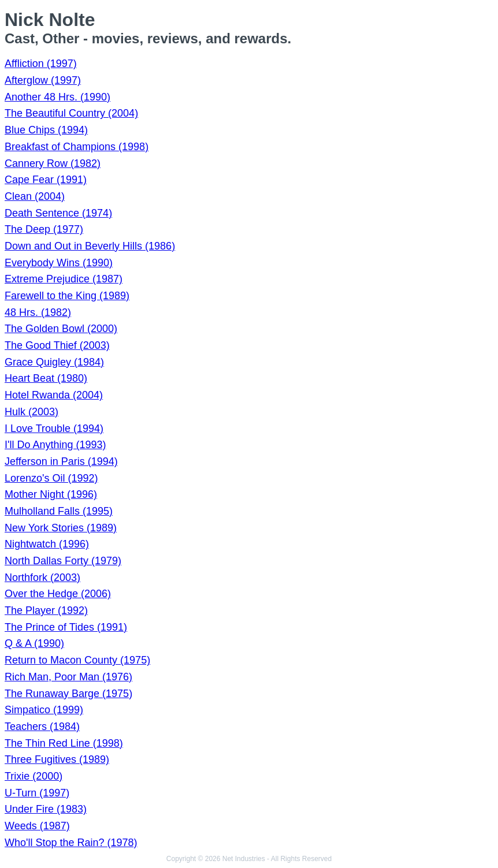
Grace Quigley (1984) (54, 362)
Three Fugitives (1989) (57, 759)
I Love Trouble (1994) (54, 429)
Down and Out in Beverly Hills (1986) (90, 246)
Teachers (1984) (42, 727)
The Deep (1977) (44, 229)
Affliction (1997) (41, 64)
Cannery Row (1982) (53, 163)
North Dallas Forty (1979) (63, 561)
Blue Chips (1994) (46, 130)
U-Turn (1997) (37, 793)
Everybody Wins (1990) (59, 263)
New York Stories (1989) (61, 528)
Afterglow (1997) (43, 80)
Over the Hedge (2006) (58, 594)
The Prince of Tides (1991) (66, 627)
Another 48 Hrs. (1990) (57, 97)
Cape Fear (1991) (46, 180)
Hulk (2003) (31, 412)
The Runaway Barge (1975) (68, 694)
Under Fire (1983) (46, 809)
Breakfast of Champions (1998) (77, 147)
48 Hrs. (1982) (38, 312)
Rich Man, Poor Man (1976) (68, 677)
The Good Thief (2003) (57, 345)
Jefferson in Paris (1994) (61, 461)
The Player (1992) (46, 610)
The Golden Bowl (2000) (61, 329)
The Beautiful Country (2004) (71, 113)
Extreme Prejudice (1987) (64, 279)
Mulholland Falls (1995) (59, 511)
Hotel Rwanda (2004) (54, 395)
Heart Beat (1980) (46, 378)
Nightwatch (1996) (47, 544)
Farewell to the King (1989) (67, 296)
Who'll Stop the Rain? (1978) (71, 843)
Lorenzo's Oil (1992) (51, 478)
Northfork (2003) (42, 578)
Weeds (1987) (37, 826)
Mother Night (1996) (51, 494)
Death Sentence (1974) (58, 213)
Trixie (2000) (34, 776)
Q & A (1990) (34, 643)
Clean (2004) (35, 196)
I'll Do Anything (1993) (55, 445)
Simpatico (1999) (44, 710)
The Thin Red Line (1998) (64, 743)
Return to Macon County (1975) (77, 660)
